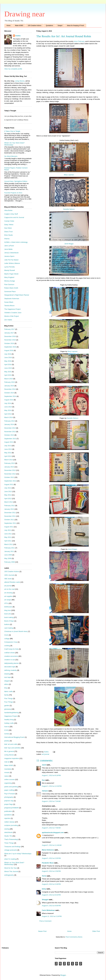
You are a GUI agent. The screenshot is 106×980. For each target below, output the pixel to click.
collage (7, 639)
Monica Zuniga (10, 281)
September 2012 (10, 481)
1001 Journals (9, 575)
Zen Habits (8, 320)
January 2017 (9, 333)
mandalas (8, 769)
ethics (6, 684)
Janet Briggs (69, 244)
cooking (7, 646)
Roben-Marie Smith (11, 288)
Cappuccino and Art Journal (14, 217)
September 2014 (10, 396)
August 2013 (9, 442)
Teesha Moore (9, 306)
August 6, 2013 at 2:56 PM (51, 871)
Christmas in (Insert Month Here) (16, 631)
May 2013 (8, 453)
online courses (9, 779)
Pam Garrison (9, 284)
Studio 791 (8, 836)
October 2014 (9, 393)
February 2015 (10, 382)
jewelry (7, 741)
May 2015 (8, 372)
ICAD (6, 730)
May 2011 (8, 537)
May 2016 (8, 361)
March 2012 (9, 502)
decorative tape (10, 667)
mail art (7, 762)
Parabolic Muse (48, 863)
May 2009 (8, 558)
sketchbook (8, 832)
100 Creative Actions (35, 26)
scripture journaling (11, 825)
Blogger (63, 975)
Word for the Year (11, 868)
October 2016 (9, 343)
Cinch (6, 635)
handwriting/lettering (11, 713)
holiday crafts (9, 723)
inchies (7, 734)
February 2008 (10, 562)
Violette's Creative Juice (13, 313)
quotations (8, 815)
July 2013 (8, 446)
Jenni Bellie (8, 249)
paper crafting (9, 790)
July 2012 (8, 488)
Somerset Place (10, 292)
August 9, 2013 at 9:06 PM (51, 906)
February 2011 (10, 548)
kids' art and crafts (11, 744)
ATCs (6, 603)
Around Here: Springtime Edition (16, 181)
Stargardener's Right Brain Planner (17, 295)
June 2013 (8, 449)
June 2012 (8, 491)
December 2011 (10, 513)
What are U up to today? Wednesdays (18, 854)
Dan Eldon (8, 228)
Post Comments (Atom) (74, 937)
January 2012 (9, 509)
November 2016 (10, 340)
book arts (8, 614)
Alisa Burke (8, 210)
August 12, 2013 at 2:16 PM (52, 916)
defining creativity (10, 670)
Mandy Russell (10, 270)
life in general (9, 751)
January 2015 (9, 386)
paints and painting (11, 787)
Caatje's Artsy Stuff (11, 214)
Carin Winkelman (48, 910)
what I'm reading (10, 859)
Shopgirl (45, 900)
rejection (7, 818)
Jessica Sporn (9, 256)
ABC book (8, 579)
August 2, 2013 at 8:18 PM (51, 775)
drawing (7, 674)
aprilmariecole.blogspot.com (53, 832)
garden (7, 706)
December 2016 (10, 336)
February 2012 (10, 506)
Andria (18, 36)
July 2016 (8, 354)
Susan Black (9, 302)
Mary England (9, 277)
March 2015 (9, 379)
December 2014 (10, 389)
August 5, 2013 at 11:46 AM (52, 845)
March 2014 (9, 417)
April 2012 (8, 499)
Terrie (44, 876)
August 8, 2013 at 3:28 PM (51, 884)
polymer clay (9, 801)
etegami (7, 681)
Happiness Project (11, 716)
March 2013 (9, 460)
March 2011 (9, 544)
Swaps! (60, 26)
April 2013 (8, 456)
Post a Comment (45, 921)
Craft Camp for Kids (11, 649)
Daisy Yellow (9, 225)
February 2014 (10, 421)
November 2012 (10, 474)
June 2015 (8, 368)
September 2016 (10, 347)
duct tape (8, 677)
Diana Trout (8, 232)
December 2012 (10, 470)
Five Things (8, 698)
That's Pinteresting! (11, 839)
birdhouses (8, 607)
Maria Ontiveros (48, 850)
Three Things (9, 843)
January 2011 (9, 551)
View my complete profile (13, 69)
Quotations (49, 26)
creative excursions (11, 656)
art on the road (10, 589)
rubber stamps (9, 822)
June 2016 (8, 357)
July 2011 (8, 530)
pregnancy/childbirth (11, 808)
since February (79, 41)
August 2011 (9, 527)
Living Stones (20, 81)
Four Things (9, 702)
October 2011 (9, 520)
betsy (44, 889)
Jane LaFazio (9, 246)
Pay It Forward (10, 794)
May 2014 (8, 410)
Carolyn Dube (9, 221)
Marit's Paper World (11, 274)
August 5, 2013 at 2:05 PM (51, 858)
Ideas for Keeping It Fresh (76, 26)
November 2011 (10, 516)
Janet (44, 765)
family (6, 695)
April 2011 (8, 541)
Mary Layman (69, 175)
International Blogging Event (14, 737)
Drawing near (25, 14)
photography (9, 797)
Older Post (96, 931)
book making (9, 617)
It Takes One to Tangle (12, 131)
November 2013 (10, 432)
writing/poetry (9, 875)
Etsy (6, 688)
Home (9, 26)
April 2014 (8, 414)
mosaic (7, 772)
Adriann (45, 791)
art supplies (8, 596)
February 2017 (10, 329)
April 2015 (8, 375)
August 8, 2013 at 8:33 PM (51, 895)
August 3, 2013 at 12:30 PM (52, 786)
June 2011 (8, 534)
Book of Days (9, 621)
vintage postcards (11, 850)
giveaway (8, 709)
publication (8, 811)
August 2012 (9, 484)
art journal (46, 754)
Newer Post (42, 931)
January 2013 (9, 467)
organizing (8, 783)
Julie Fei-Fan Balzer (11, 260)
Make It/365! (19, 26)
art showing (8, 593)
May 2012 (8, 495)
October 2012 (9, 477)
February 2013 (10, 463)
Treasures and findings (12, 847)
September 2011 (10, 523)
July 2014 (8, 403)
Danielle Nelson (69, 209)
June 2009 (8, 555)
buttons (7, 624)
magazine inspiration (12, 758)
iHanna (7, 239)
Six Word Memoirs (11, 156)
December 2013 (10, 428)
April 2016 (8, 364)
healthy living (9, 720)
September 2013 (10, 439)
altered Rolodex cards (12, 582)
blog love (8, 610)
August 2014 (9, 400)
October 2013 (9, 435)
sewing (7, 829)
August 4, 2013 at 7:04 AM (51, 801)
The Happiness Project (12, 309)
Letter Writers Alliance (12, 263)
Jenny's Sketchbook (11, 253)
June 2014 (8, 407)
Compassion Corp (11, 642)
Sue (43, 780)
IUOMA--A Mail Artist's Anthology (16, 242)
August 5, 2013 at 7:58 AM (51, 828)
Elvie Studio (9, 235)
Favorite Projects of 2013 (13, 193)
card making (9, 628)
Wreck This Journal (11, 871)
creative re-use (10, 660)
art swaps (8, 600)
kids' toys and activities (12, 748)
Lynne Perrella (9, 267)
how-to (7, 727)
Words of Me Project (12, 316)
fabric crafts (8, 691)
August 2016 (9, 350)
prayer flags (9, 804)
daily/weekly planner (12, 663)
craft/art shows (10, 653)
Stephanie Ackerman (12, 299)
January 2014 (9, 424)
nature (7, 776)
